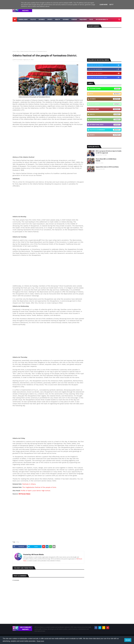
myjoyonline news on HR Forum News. (107, 167)
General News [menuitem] (23, 19)
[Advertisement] (88, 10)
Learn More (103, 5)
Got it (111, 5)
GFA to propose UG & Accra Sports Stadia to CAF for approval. (108, 152)
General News (105, 109)
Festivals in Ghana (29, 484)
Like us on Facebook (105, 69)
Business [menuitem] (42, 19)
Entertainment (105, 104)
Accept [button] (128, 640)
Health (105, 114)
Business (105, 99)
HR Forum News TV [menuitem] (102, 19)
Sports (105, 135)
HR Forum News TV (105, 119)
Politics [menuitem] (33, 19)
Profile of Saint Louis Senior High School (35, 491)
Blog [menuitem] (91, 19)
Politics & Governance (105, 130)
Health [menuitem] (58, 19)
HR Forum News (24, 494)
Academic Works (105, 89)
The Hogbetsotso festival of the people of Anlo (39, 487)
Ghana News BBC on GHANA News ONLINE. (106, 160)
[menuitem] (15, 19)
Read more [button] (40, 641)
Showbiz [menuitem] (66, 19)
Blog (18, 51)
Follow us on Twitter (105, 65)
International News (105, 125)
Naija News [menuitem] (83, 19)
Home (14, 51)
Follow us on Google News (105, 77)
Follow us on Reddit (105, 73)
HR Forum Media (18, 60)
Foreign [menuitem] (74, 19)
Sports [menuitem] (50, 19)
